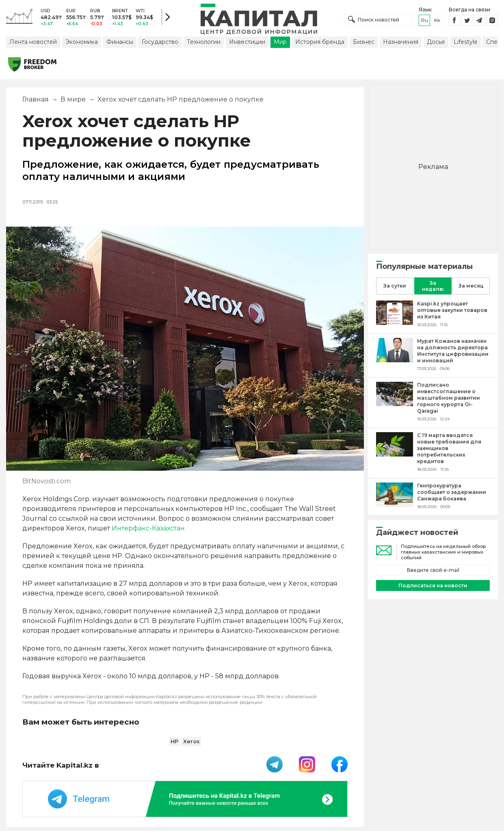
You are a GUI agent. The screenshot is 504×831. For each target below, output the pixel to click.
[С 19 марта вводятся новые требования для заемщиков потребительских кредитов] (395, 454)
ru (425, 20)
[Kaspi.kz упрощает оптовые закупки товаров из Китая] (395, 323)
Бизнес (364, 42)
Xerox (191, 741)
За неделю (433, 286)
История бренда (320, 42)
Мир (280, 42)
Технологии (204, 42)
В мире (73, 99)
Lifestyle (466, 42)
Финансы (120, 42)
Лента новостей (33, 42)
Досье (436, 42)
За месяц (471, 286)
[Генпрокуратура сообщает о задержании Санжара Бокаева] (395, 505)
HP (174, 741)
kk (437, 20)
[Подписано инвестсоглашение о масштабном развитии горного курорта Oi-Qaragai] (395, 404)
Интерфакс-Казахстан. (149, 528)
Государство (160, 42)
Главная (36, 99)
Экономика (82, 42)
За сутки (395, 286)
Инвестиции (247, 42)
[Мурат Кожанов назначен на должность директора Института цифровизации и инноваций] (395, 360)
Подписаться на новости (433, 585)
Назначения (401, 42)
